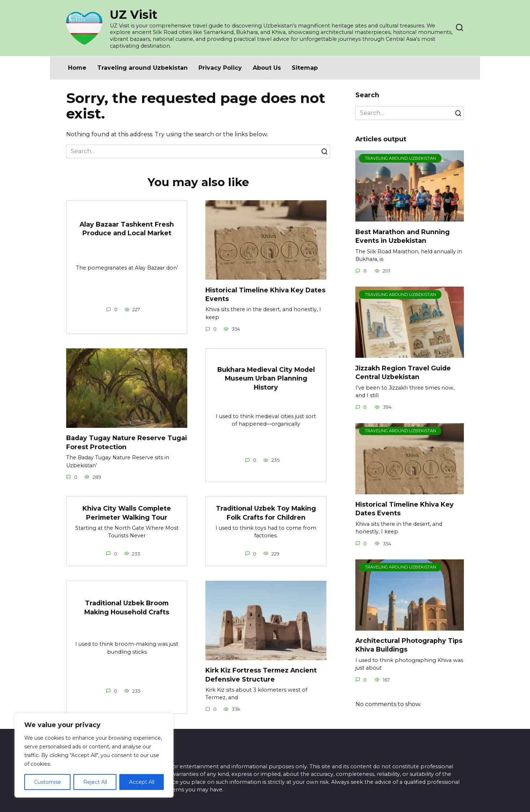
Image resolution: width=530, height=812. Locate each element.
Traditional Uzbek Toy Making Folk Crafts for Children (266, 513)
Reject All (95, 782)
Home (77, 68)
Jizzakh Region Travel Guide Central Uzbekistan (403, 372)
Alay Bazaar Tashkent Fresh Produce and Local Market (127, 228)
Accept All (142, 782)
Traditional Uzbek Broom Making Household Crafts (127, 608)
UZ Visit (134, 15)
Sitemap (305, 68)
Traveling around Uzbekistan (142, 68)
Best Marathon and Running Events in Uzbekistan (403, 236)
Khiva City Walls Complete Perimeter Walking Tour (127, 513)
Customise (48, 782)
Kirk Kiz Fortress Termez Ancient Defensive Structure (261, 675)
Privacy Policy (220, 68)
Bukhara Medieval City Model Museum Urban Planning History (266, 378)
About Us (267, 68)
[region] (94, 755)
